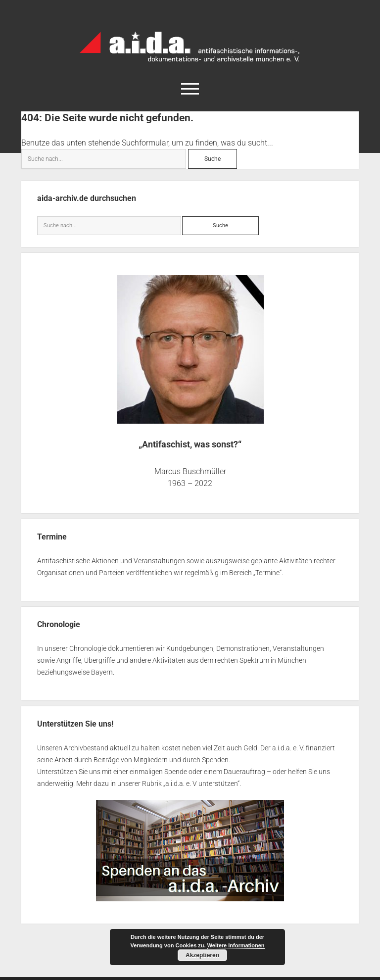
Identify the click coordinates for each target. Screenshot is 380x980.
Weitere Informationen (236, 945)
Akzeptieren (202, 955)
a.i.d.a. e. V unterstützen (201, 784)
